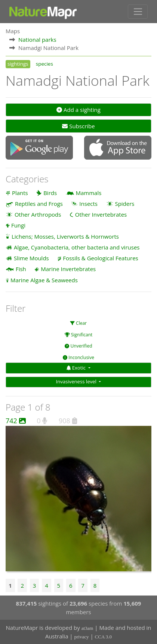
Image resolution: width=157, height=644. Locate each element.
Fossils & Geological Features (101, 258)
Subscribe (78, 126)
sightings (18, 64)
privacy (82, 637)
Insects (88, 204)
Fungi (18, 225)
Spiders (124, 204)
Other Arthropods (38, 214)
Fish (21, 269)
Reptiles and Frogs (39, 204)
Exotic (77, 368)
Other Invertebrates (101, 214)
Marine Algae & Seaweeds (44, 280)
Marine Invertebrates (68, 269)
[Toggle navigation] (138, 12)
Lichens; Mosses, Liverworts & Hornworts (65, 236)
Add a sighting (78, 110)
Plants (20, 193)
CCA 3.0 (104, 637)
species (44, 64)
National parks (37, 40)
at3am (87, 628)
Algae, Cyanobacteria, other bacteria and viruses (77, 247)
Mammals (89, 193)
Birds (50, 193)
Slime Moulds (31, 258)
